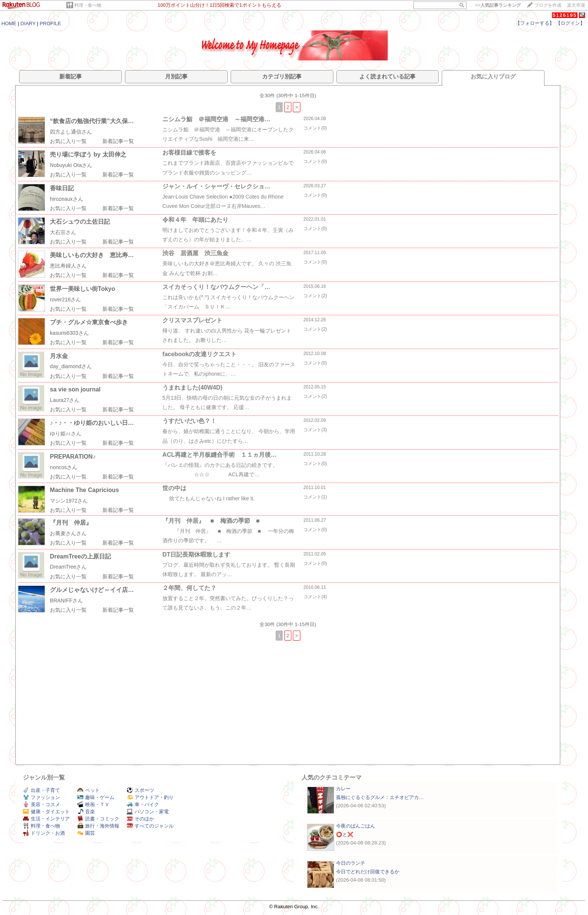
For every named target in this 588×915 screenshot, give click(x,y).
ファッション (41, 797)
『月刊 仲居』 (71, 523)
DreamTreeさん (68, 567)
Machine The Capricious (84, 490)
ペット (88, 790)
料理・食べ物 (88, 5)
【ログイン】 (570, 23)
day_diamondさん (71, 366)
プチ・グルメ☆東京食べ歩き (89, 322)
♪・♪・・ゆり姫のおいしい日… (92, 423)
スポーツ (140, 790)
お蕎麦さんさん (68, 533)
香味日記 (62, 188)
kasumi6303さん (69, 333)
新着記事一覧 (118, 141)
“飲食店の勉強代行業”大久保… (92, 121)
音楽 (86, 812)
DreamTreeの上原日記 (80, 556)
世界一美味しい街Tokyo (82, 289)
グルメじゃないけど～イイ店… (92, 590)
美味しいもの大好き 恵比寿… (92, 255)
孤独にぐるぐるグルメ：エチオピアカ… (380, 797)
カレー (343, 789)
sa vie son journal (75, 389)
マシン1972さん (69, 501)
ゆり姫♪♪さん (66, 433)
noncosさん (64, 467)
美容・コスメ (41, 804)
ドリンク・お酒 (44, 833)
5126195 (565, 15)
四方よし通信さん (71, 132)
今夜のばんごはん (355, 826)
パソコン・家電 (148, 812)
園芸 (86, 833)
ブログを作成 (548, 5)
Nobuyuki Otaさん (71, 165)
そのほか (140, 819)
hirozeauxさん (67, 199)
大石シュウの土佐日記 (80, 222)
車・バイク (143, 804)
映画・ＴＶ (93, 804)
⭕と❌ (345, 834)
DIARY (28, 23)
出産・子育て (41, 790)
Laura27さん (65, 400)
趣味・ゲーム (96, 797)
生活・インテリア (46, 819)
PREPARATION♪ (73, 457)
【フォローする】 (535, 23)
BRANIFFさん (66, 600)
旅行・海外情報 (98, 826)
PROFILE (50, 23)
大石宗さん (63, 232)
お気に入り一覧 (68, 141)
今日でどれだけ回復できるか (368, 872)
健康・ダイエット (46, 812)
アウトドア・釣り (150, 797)
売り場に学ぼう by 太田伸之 (88, 154)
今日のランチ (351, 863)
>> (498, 5)
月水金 (59, 356)
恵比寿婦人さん (68, 266)
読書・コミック (98, 819)
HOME (9, 23)
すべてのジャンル (150, 826)
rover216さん (65, 299)
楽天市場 (576, 5)
